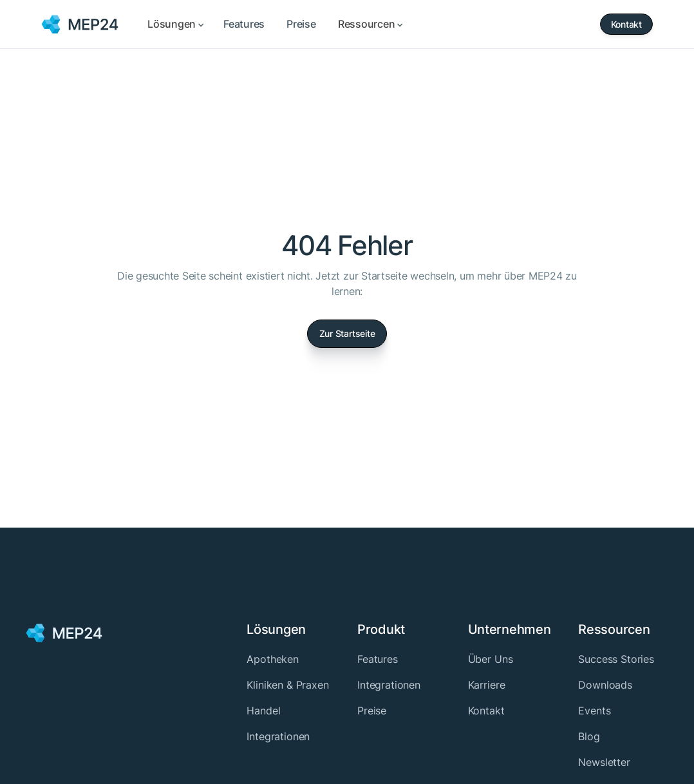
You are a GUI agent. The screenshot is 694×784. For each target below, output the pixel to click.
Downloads (605, 685)
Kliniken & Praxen (287, 685)
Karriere (487, 685)
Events (594, 711)
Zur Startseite (347, 333)
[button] (174, 24)
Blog (589, 736)
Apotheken (273, 659)
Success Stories (616, 659)
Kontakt (486, 711)
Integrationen (278, 736)
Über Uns (491, 659)
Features (378, 659)
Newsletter (604, 762)
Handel (263, 711)
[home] (80, 24)
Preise (372, 711)
